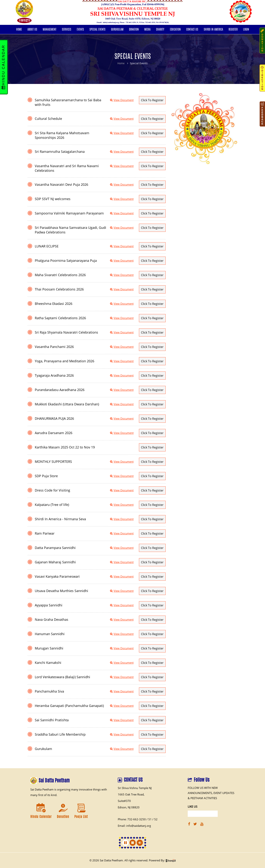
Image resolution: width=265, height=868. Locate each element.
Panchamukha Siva (49, 691)
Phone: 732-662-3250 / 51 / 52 (138, 819)
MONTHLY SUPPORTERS (53, 462)
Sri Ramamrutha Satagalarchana (60, 152)
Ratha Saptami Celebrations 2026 (60, 318)
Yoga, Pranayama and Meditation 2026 (65, 361)
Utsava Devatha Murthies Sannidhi (61, 591)
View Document (122, 100)
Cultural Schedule (48, 119)
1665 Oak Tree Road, (131, 794)
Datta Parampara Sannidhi (55, 548)
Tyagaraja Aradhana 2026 (54, 375)
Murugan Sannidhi (49, 648)
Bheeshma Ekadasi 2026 (54, 304)
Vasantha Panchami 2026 (54, 347)
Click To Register (152, 100)
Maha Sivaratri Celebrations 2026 (60, 275)
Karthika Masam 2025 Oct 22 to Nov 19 (65, 447)
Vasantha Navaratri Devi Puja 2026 (61, 184)
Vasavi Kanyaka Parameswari (57, 576)
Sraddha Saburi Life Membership (60, 734)
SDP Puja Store (46, 476)
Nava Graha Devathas (52, 619)
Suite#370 (124, 801)
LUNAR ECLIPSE (47, 246)
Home (121, 63)
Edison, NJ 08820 (129, 807)
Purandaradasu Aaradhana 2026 (60, 390)
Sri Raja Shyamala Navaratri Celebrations (66, 332)
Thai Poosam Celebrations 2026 (59, 289)
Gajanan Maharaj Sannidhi (55, 562)
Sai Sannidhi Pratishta (52, 720)
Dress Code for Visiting (52, 490)
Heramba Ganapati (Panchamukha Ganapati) (69, 706)
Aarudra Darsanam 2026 (54, 433)
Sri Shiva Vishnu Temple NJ (135, 788)
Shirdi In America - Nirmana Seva (60, 519)
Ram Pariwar (45, 533)
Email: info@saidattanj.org (134, 826)
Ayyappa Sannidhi (49, 605)
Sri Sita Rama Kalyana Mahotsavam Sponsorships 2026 (62, 135)
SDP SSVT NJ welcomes (53, 199)
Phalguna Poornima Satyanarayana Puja (66, 260)
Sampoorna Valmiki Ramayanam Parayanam (69, 213)
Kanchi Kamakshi (48, 663)
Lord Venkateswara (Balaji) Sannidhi (62, 677)
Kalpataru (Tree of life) (52, 505)
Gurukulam (43, 749)
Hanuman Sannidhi (50, 634)
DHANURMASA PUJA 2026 (54, 418)
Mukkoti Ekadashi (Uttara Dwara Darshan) (67, 404)
